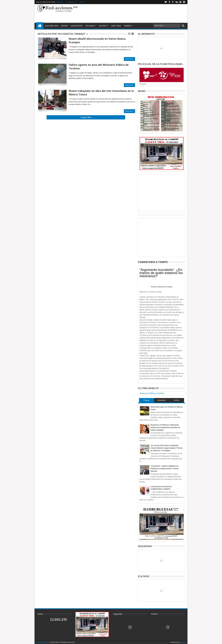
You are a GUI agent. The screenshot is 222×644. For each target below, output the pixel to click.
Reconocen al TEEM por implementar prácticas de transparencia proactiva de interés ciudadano (165, 427)
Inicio (40, 26)
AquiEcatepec (77, 26)
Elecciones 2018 (52, 26)
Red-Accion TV (71, 2)
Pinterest (184, 2)
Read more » (129, 59)
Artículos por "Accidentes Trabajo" (62, 34)
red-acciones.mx (42, 642)
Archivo (65, 26)
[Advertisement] (133, 13)
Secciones (90, 26)
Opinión (127, 26)
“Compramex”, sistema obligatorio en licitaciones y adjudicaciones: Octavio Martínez (165, 469)
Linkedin (177, 2)
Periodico (60, 2)
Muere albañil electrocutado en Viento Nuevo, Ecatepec (97, 40)
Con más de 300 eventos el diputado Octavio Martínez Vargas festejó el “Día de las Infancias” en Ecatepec (166, 448)
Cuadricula (129, 34)
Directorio (116, 26)
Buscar (183, 26)
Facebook (169, 2)
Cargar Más (86, 117)
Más (81, 2)
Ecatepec (103, 26)
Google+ (173, 2)
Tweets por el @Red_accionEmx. (152, 393)
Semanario (162, 400)
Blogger (183, 642)
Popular (146, 400)
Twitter (166, 2)
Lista (133, 34)
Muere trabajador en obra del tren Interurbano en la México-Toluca (101, 93)
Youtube (180, 2)
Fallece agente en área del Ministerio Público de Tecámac (99, 67)
